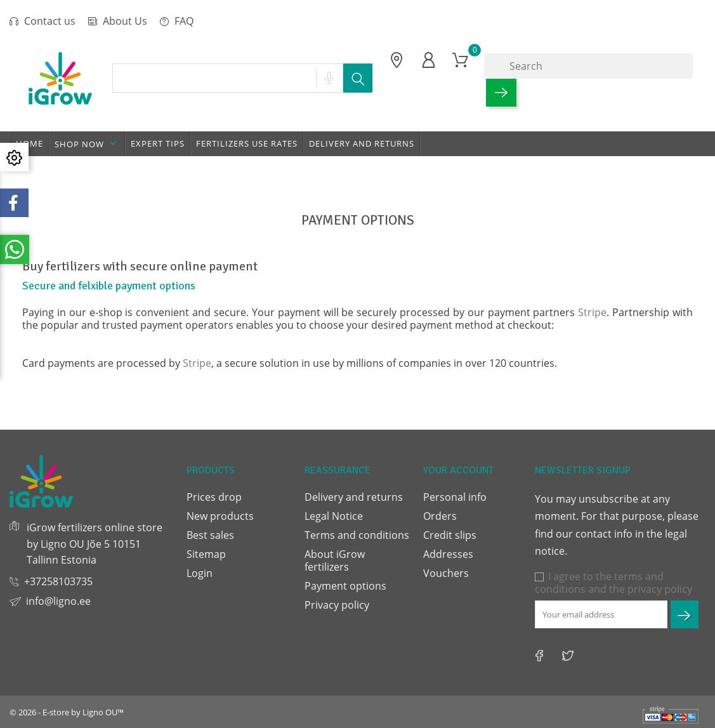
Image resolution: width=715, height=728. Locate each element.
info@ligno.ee (58, 601)
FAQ (177, 21)
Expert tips (158, 143)
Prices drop (214, 497)
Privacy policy (337, 605)
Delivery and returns (362, 143)
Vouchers (446, 573)
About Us (118, 21)
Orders (440, 516)
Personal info (455, 497)
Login (200, 573)
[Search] (588, 66)
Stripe (592, 312)
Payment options (345, 586)
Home (30, 143)
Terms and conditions (357, 535)
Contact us (43, 21)
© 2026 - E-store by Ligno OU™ (67, 712)
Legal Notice (334, 516)
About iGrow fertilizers (335, 560)
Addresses (448, 554)
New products (220, 516)
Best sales (210, 535)
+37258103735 (58, 581)
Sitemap (206, 554)
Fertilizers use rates (247, 143)
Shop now (87, 143)
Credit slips (450, 535)
